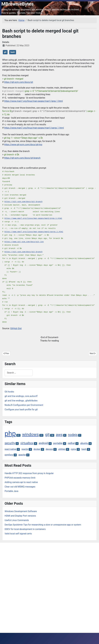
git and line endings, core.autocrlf (21, 396)
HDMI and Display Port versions (20, 516)
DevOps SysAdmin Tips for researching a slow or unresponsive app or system (43, 525)
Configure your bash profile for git (21, 409)
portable (58, 443)
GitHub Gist (16, 328)
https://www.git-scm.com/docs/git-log (23, 145)
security (10, 443)
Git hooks (9, 392)
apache (22, 455)
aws (59, 435)
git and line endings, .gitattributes (21, 401)
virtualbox (27, 443)
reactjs (25, 449)
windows (30, 434)
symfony (9, 455)
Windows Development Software (21, 511)
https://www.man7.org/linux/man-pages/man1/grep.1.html (33, 101)
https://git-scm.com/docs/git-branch (22, 158)
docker (37, 449)
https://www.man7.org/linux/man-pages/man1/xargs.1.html (34, 128)
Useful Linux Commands (17, 520)
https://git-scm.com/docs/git (19, 82)
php (10, 434)
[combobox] (19, 373)
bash (13, 52)
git (5, 52)
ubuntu (84, 443)
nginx (73, 449)
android (43, 443)
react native (10, 449)
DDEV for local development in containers (25, 529)
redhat (71, 443)
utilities (62, 449)
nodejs (73, 435)
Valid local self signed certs (18, 534)
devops (49, 449)
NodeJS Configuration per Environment (24, 405)
